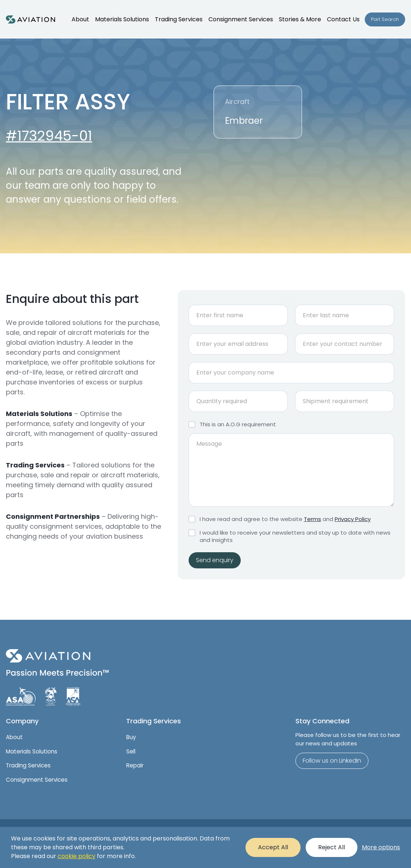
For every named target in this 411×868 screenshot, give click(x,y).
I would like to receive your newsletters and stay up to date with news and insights (295, 536)
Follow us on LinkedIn (332, 761)
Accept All (273, 847)
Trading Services (28, 765)
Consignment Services (37, 780)
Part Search (385, 19)
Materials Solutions (32, 751)
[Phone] (345, 344)
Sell (131, 751)
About (14, 737)
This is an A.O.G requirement (238, 424)
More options (381, 847)
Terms (312, 519)
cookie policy (77, 856)
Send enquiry (215, 560)
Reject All (332, 847)
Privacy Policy (353, 519)
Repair (135, 765)
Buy (131, 737)
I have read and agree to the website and (285, 519)
